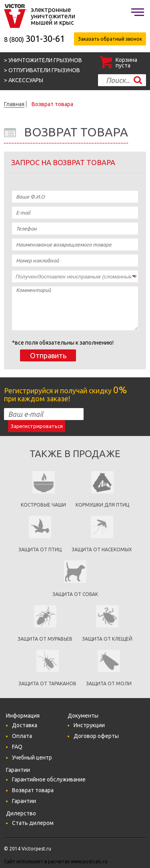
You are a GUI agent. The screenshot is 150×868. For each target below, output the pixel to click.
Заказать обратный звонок (110, 39)
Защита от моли (109, 684)
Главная (14, 104)
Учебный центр (32, 758)
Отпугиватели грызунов (44, 70)
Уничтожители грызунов (45, 60)
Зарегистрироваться (37, 426)
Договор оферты (96, 736)
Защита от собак (75, 594)
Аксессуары (26, 80)
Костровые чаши (43, 505)
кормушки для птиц (102, 505)
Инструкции (89, 725)
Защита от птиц (40, 549)
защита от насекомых (102, 549)
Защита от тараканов (47, 684)
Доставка (25, 725)
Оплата (22, 736)
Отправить (48, 355)
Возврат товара (52, 104)
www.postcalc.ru (89, 861)
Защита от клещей (107, 639)
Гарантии (24, 801)
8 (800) (34, 39)
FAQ (17, 747)
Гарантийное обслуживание (49, 779)
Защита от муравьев (45, 639)
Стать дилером (33, 823)
